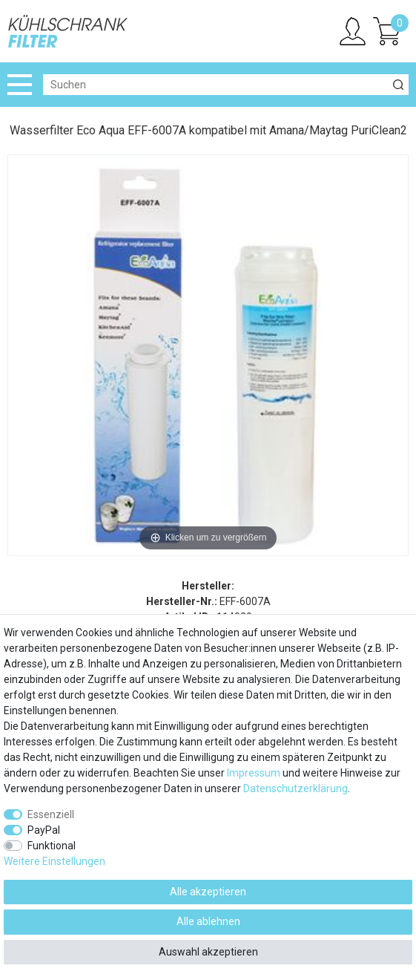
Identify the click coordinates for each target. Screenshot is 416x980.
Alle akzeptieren (208, 892)
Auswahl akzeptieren (208, 952)
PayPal (44, 830)
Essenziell (51, 814)
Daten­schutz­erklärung (296, 788)
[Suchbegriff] (215, 85)
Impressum (254, 773)
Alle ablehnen (208, 921)
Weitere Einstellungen (55, 861)
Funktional (52, 846)
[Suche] (398, 85)
